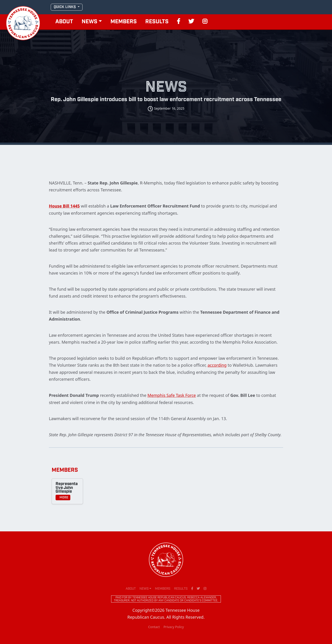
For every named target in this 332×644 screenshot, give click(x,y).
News (89, 22)
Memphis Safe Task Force (172, 395)
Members (124, 22)
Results (157, 22)
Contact (154, 626)
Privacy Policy (174, 626)
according (217, 365)
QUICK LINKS (65, 7)
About (64, 22)
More (63, 497)
